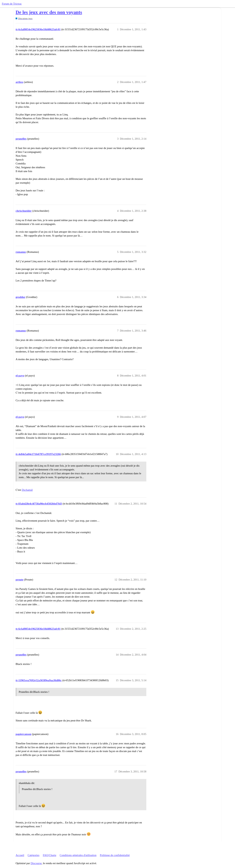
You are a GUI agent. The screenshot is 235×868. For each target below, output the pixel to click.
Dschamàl (27, 490)
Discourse (36, 863)
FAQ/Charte (49, 855)
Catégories (33, 855)
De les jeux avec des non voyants (49, 12)
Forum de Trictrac (12, 4)
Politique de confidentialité (115, 855)
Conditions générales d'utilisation (78, 855)
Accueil (20, 855)
